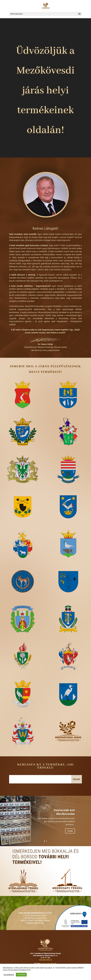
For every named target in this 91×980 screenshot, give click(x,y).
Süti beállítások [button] (9, 975)
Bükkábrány (23, 487)
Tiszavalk (68, 711)
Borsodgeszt (23, 450)
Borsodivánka (68, 450)
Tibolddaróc (68, 674)
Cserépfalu (23, 524)
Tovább (70, 831)
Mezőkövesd (23, 412)
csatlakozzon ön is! (68, 749)
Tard (23, 674)
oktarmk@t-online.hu (45, 960)
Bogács (68, 412)
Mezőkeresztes (68, 524)
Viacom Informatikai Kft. (49, 964)
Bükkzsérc (68, 487)
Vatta (23, 749)
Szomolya (68, 636)
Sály (68, 599)
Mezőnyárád (68, 562)
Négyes (23, 599)
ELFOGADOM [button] (21, 975)
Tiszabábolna (23, 711)
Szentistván (23, 636)
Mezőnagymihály (23, 562)
